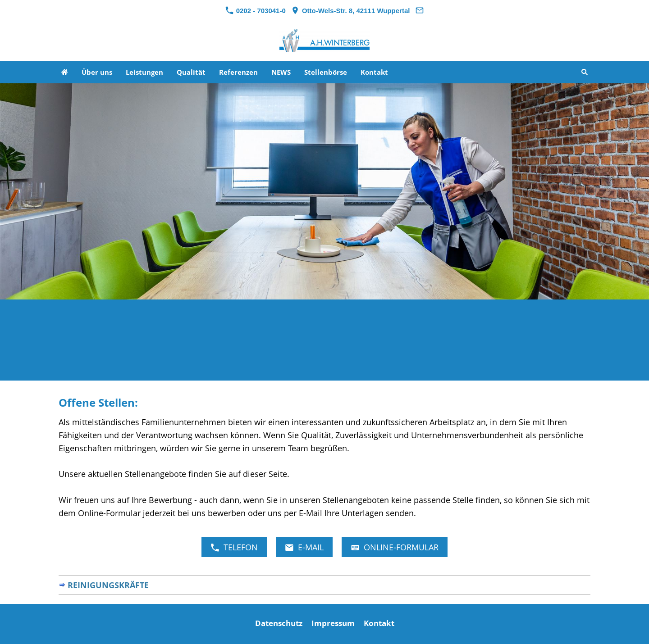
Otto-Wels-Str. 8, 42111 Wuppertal (350, 11)
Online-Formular (395, 547)
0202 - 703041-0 (256, 11)
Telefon (234, 547)
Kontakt (379, 623)
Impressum (333, 623)
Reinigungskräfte (108, 585)
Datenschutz (279, 623)
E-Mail (304, 547)
